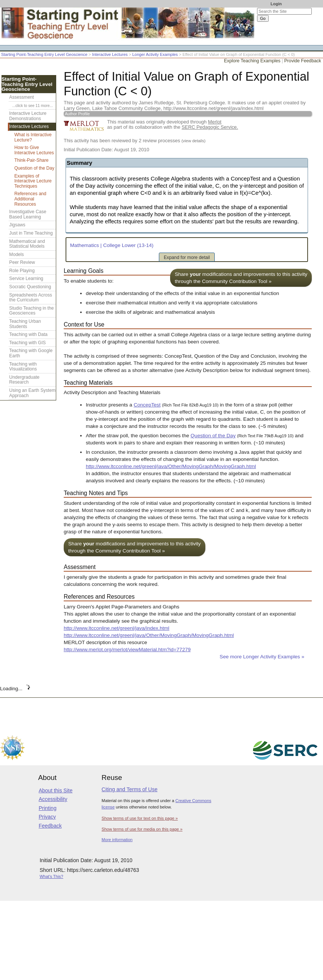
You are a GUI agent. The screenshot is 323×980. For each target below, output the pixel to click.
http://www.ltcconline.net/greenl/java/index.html (117, 628)
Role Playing (22, 271)
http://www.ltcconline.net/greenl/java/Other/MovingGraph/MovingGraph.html (171, 466)
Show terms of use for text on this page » (140, 818)
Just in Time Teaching (31, 233)
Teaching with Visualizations (23, 367)
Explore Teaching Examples (252, 61)
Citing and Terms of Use (129, 789)
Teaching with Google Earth (31, 353)
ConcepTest (147, 405)
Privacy (47, 817)
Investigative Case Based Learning (28, 214)
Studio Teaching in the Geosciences (32, 311)
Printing (47, 808)
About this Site (55, 790)
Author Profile (77, 114)
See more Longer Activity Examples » (262, 657)
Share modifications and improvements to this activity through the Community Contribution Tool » (241, 278)
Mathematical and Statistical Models (27, 244)
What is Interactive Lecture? (33, 137)
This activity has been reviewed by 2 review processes (135, 141)
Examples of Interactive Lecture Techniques (33, 181)
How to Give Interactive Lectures (34, 150)
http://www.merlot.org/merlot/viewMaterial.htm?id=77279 (127, 650)
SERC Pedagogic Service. (210, 127)
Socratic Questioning (30, 287)
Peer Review (22, 262)
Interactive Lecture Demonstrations (28, 116)
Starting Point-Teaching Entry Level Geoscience (44, 54)
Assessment (22, 97)
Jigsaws (17, 225)
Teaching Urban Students (25, 324)
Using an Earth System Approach (33, 393)
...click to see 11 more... (33, 106)
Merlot (215, 122)
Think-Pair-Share (31, 160)
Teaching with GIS (28, 343)
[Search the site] (284, 11)
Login (276, 4)
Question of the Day (213, 436)
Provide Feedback (303, 61)
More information (117, 840)
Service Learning (26, 278)
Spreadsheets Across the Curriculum (31, 298)
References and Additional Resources (30, 199)
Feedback (50, 826)
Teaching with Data (28, 334)
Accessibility (53, 799)
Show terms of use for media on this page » (142, 829)
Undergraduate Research (25, 380)
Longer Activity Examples (155, 54)
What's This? (52, 876)
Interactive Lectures (110, 54)
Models (17, 254)
